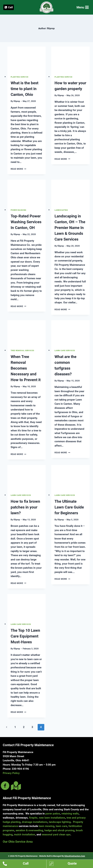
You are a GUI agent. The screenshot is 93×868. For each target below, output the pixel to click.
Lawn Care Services (65, 350)
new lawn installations (52, 818)
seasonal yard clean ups (56, 834)
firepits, (34, 818)
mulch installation (25, 834)
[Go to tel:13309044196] (25, 864)
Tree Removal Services (22, 350)
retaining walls (70, 814)
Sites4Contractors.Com (75, 856)
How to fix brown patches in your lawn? (25, 507)
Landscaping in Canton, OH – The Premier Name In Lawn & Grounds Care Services (70, 228)
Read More (18, 169)
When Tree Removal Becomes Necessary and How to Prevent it (26, 368)
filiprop (17, 101)
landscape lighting (60, 822)
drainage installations (35, 822)
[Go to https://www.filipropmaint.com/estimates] (71, 864)
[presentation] (27, 59)
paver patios (53, 814)
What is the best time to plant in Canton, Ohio (24, 89)
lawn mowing (47, 826)
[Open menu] (82, 7)
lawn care (61, 826)
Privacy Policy (11, 773)
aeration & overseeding (29, 830)
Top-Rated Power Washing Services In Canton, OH (26, 222)
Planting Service (20, 77)
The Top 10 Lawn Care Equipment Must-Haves (25, 636)
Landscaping (61, 210)
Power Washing (19, 210)
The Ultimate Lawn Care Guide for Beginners (69, 507)
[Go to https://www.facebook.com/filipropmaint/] (5, 786)
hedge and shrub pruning (59, 830)
